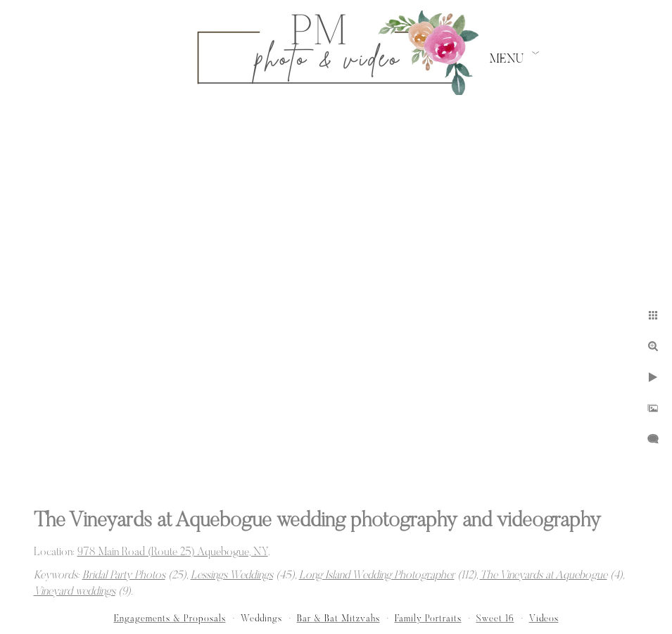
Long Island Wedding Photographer (377, 576)
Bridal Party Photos (124, 576)
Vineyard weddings (75, 592)
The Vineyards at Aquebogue (544, 576)
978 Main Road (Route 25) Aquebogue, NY (173, 552)
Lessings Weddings (232, 576)
